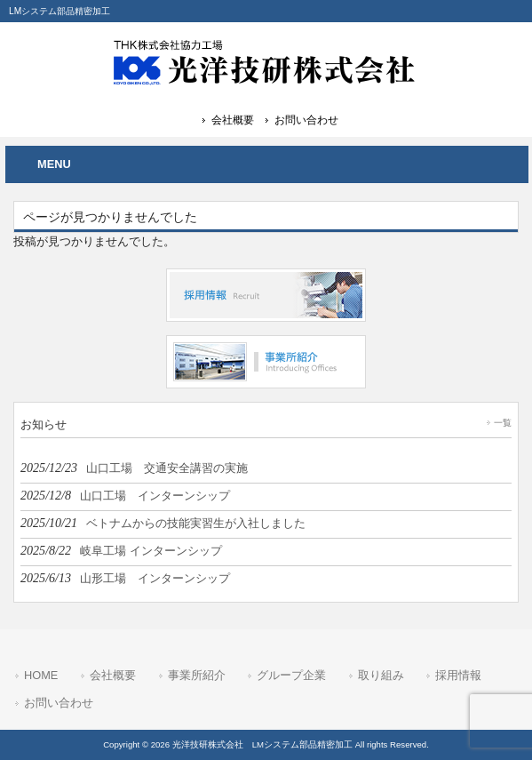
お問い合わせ (306, 120)
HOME (41, 675)
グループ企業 (291, 675)
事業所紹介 (197, 675)
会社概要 (233, 120)
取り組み (381, 675)
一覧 (503, 423)
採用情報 (458, 675)
